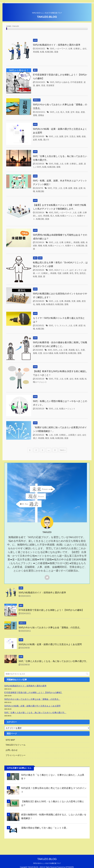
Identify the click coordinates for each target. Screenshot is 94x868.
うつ (56, 326)
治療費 (65, 273)
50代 (52, 49)
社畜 (40, 353)
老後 (83, 112)
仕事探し (77, 49)
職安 (47, 438)
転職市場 (63, 353)
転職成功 (50, 304)
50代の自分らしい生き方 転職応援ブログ (47, 863)
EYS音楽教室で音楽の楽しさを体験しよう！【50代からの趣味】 (51, 610)
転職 (42, 52)
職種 (40, 246)
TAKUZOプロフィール (16, 745)
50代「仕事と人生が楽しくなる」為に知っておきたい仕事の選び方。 (54, 661)
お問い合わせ (12, 750)
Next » (63, 450)
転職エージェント (68, 216)
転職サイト (70, 246)
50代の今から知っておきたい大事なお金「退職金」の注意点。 (50, 628)
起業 (35, 140)
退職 (35, 115)
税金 (78, 112)
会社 (85, 49)
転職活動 (49, 52)
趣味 (38, 85)
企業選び (72, 435)
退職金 (41, 115)
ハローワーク (61, 49)
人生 (57, 112)
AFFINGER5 (69, 867)
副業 (61, 136)
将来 (77, 379)
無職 (79, 136)
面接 (56, 52)
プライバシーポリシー (16, 755)
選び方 (46, 140)
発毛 (71, 273)
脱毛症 (83, 273)
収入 (62, 112)
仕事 (70, 49)
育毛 (77, 273)
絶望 (81, 326)
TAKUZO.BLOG (47, 17)
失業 (67, 112)
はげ (71, 270)
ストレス (63, 326)
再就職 (36, 52)
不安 (55, 188)
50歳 (56, 164)
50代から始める (63, 82)
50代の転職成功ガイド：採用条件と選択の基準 (57, 45)
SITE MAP (10, 740)
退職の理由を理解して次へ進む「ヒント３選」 (45, 828)
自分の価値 (48, 353)
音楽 (43, 85)
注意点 (72, 136)
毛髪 (59, 273)
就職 (83, 242)
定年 (73, 112)
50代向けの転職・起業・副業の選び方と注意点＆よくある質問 (50, 644)
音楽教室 (50, 85)
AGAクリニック (61, 270)
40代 (51, 213)
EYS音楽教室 (77, 82)
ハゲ (38, 273)
